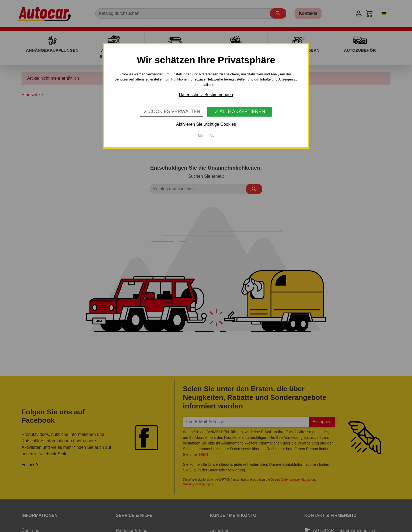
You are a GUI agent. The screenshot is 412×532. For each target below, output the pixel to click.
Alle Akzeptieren (240, 111)
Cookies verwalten (171, 111)
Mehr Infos (206, 136)
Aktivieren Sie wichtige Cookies (206, 124)
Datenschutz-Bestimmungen (206, 95)
